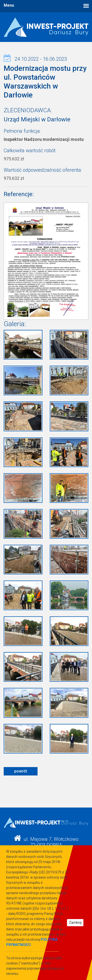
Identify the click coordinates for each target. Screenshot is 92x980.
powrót (21, 771)
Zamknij (75, 923)
